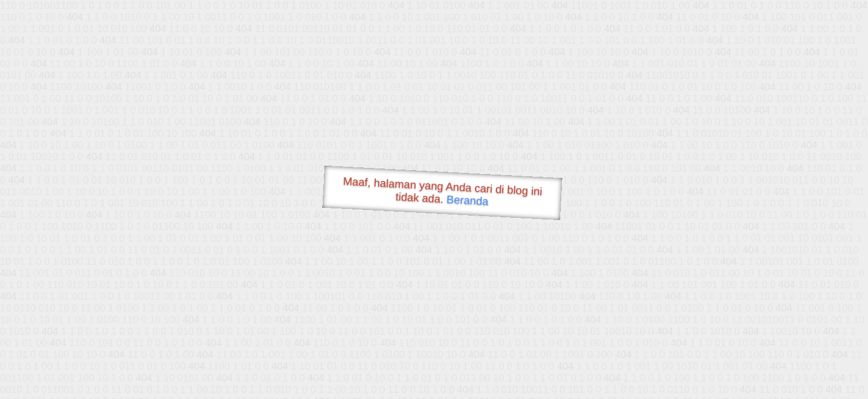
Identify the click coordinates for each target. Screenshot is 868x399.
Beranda (467, 200)
